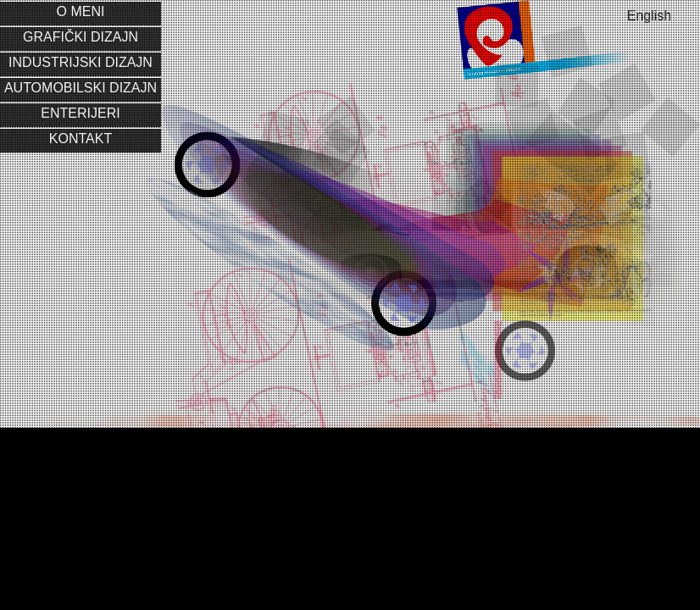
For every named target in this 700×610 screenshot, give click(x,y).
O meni (81, 11)
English (649, 16)
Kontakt (81, 139)
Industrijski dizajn (81, 62)
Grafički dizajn (81, 37)
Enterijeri (80, 113)
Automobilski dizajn (81, 88)
